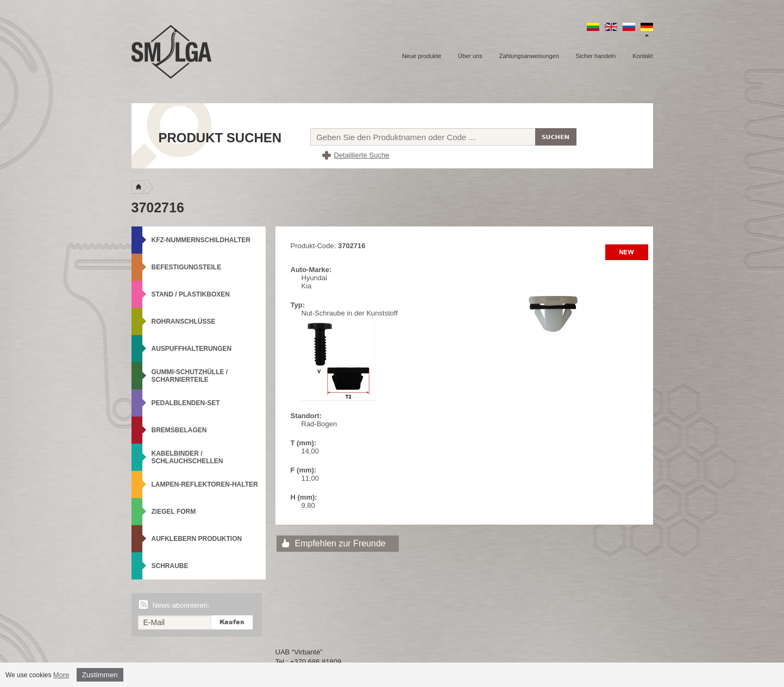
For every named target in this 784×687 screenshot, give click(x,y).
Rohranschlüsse (184, 322)
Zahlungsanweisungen (529, 56)
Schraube (170, 566)
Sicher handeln (596, 56)
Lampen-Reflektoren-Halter (205, 484)
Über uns (470, 56)
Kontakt (642, 56)
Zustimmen (100, 675)
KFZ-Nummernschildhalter (201, 240)
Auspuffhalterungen (192, 349)
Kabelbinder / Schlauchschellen (187, 457)
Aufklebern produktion (197, 539)
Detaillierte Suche (362, 155)
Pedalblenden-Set (186, 403)
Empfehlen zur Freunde (340, 543)
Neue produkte (422, 56)
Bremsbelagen (179, 430)
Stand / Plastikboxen (191, 294)
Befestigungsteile (187, 267)
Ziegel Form (174, 512)
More (61, 675)
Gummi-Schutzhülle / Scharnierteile (190, 376)
